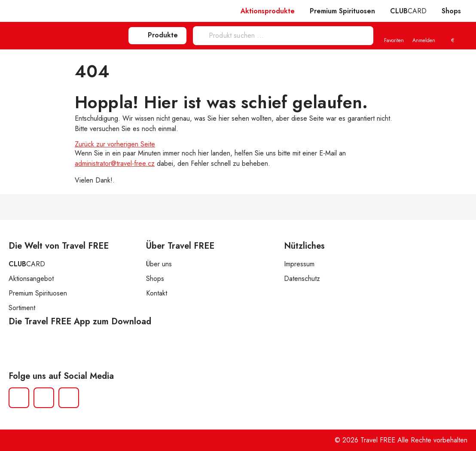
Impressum (299, 264)
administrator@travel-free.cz (115, 163)
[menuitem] (452, 36)
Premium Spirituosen (342, 11)
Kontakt (157, 293)
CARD (408, 11)
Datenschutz (302, 279)
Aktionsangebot (31, 279)
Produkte (157, 35)
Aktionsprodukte (268, 11)
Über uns (159, 264)
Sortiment (22, 308)
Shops (451, 11)
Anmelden (424, 36)
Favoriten (394, 36)
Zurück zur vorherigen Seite (115, 144)
